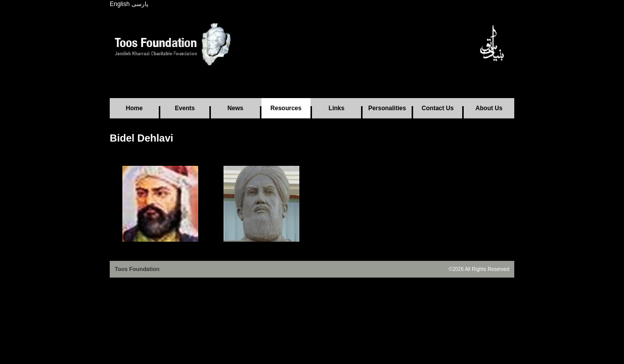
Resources (286, 108)
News (235, 108)
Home (134, 108)
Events (185, 108)
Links (337, 108)
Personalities (387, 108)
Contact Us (438, 108)
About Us (489, 108)
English (120, 4)
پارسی (140, 4)
